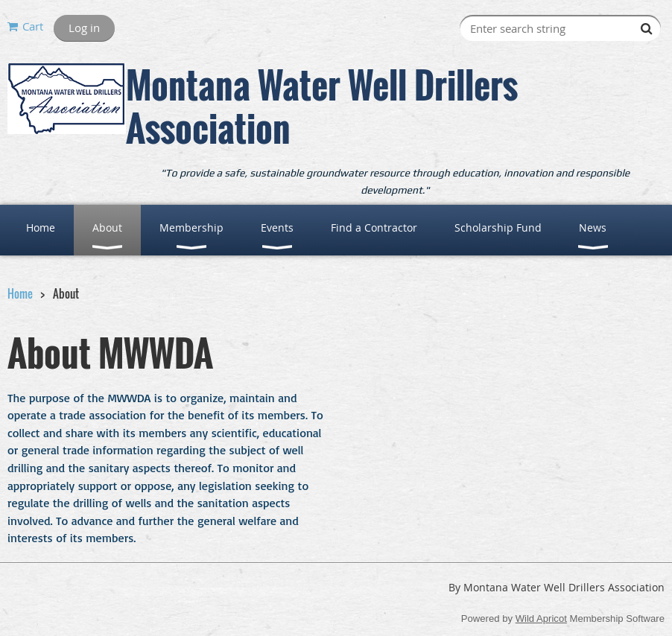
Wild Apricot (541, 618)
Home (20, 293)
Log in (84, 28)
